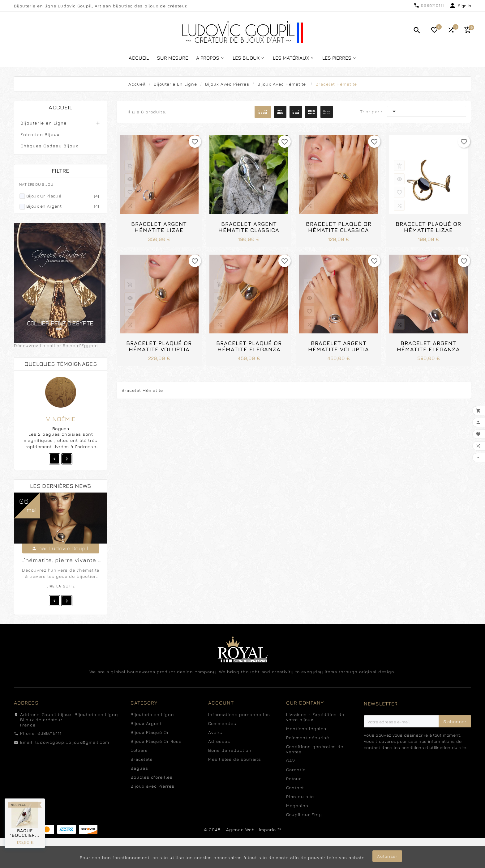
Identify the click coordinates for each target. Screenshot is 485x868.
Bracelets (142, 759)
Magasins (297, 805)
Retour (294, 779)
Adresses (219, 741)
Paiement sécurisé (308, 737)
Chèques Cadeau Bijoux (49, 146)
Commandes (222, 723)
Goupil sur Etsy (304, 814)
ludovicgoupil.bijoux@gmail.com (72, 742)
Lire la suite (61, 586)
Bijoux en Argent (63, 206)
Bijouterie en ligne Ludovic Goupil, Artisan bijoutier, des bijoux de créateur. (101, 6)
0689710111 (433, 5)
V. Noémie (61, 419)
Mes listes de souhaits (235, 759)
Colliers (139, 750)
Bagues (139, 768)
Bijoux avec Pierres (152, 786)
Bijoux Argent (146, 723)
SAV (291, 761)
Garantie (296, 770)
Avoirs (215, 732)
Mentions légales (306, 728)
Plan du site (300, 796)
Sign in (464, 6)
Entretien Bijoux (40, 134)
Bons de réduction (230, 750)
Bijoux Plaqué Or (150, 732)
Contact (295, 788)
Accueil (60, 107)
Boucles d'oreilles (152, 777)
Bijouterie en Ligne (44, 123)
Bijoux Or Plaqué (63, 196)
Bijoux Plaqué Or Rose (156, 741)
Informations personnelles (239, 714)
